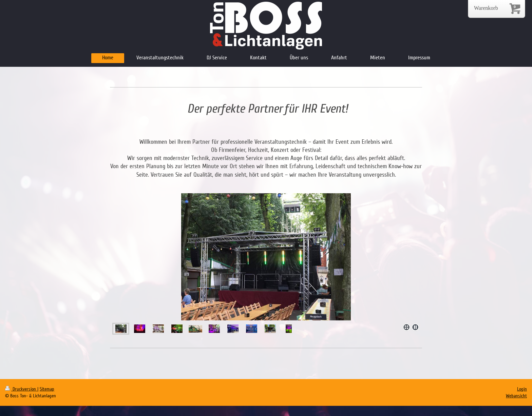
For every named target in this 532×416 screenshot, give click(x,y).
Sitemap (47, 389)
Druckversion (21, 389)
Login (522, 389)
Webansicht (516, 396)
